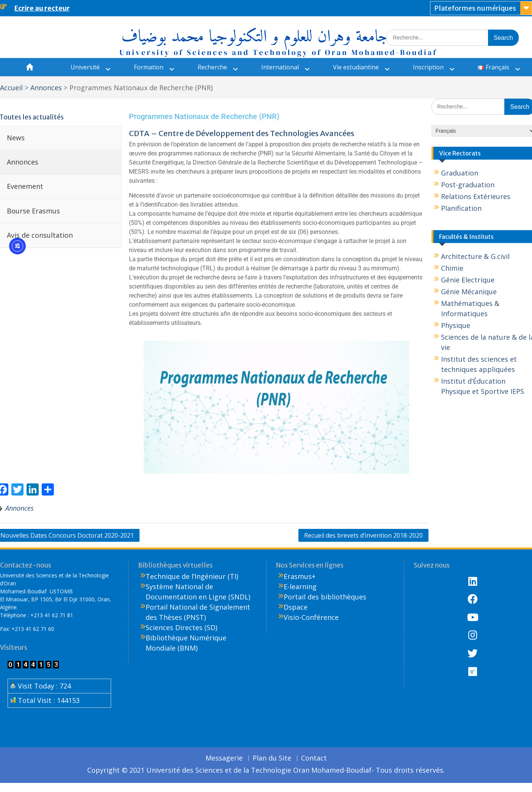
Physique (456, 325)
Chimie (452, 268)
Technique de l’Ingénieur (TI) (192, 576)
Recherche (212, 67)
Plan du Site (272, 758)
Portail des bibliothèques (325, 597)
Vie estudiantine (356, 67)
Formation (149, 67)
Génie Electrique (468, 280)
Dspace (296, 607)
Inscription (428, 67)
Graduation (460, 173)
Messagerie (224, 758)
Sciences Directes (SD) (181, 627)
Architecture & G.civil (475, 256)
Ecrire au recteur (42, 8)
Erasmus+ (300, 576)
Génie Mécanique (469, 292)
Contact (314, 758)
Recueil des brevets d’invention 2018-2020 (363, 535)
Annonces (20, 508)
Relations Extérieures (476, 196)
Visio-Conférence (311, 617)
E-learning (300, 587)
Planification (461, 208)
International (280, 67)
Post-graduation (468, 185)
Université (85, 67)
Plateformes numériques (475, 8)
